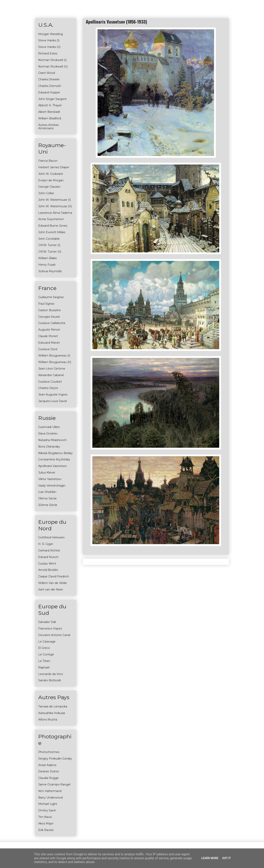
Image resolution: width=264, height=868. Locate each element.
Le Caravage (47, 642)
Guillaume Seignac (51, 297)
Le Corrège (46, 654)
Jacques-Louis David (52, 401)
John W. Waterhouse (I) (55, 200)
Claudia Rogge (48, 778)
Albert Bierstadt (49, 112)
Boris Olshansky (49, 447)
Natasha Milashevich (52, 440)
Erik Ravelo (46, 830)
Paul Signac (46, 304)
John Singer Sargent (52, 99)
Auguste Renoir (49, 330)
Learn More (210, 858)
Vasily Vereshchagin (52, 486)
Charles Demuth (50, 86)
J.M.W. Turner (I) (49, 245)
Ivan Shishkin (47, 492)
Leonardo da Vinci (51, 674)
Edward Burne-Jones (53, 226)
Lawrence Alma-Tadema (55, 213)
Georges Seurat (49, 317)
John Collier (46, 193)
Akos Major (46, 823)
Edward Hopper (49, 92)
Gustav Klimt (47, 564)
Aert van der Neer (51, 589)
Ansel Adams (47, 765)
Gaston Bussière (50, 310)
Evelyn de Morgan (51, 180)
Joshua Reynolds (50, 271)
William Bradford (50, 118)
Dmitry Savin (47, 810)
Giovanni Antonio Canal (54, 635)
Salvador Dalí (47, 622)
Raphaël (44, 667)
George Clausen (49, 187)
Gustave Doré (48, 349)
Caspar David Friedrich (54, 576)
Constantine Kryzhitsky (54, 459)
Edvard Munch (48, 557)
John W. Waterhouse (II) (55, 206)
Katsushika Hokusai (52, 713)
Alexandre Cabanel (51, 375)
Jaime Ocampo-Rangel (54, 784)
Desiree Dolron (49, 771)
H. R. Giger (46, 544)
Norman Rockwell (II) (53, 67)
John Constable (49, 239)
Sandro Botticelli (50, 680)
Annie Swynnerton (51, 219)
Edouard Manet (49, 343)
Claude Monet (48, 336)
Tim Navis (45, 817)
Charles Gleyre (48, 388)
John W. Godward (50, 174)
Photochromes (49, 752)
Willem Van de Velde (53, 583)
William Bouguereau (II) (55, 362)
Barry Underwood (50, 798)
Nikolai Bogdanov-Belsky (55, 453)
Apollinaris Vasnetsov (53, 466)
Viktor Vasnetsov (50, 479)
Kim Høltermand (50, 791)
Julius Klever (47, 473)
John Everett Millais (52, 232)
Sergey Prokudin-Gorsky (55, 759)
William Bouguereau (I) (54, 356)
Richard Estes (48, 53)
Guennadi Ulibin (49, 427)
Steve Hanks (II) (49, 47)
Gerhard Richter (49, 550)
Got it (226, 858)
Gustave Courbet (50, 382)
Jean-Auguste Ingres (53, 395)
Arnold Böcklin (48, 570)
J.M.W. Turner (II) (50, 252)
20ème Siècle (48, 505)
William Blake (48, 258)
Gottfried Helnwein (51, 537)
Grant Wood (47, 73)
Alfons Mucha (48, 720)
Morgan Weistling (51, 34)
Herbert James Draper (54, 167)
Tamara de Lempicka (53, 706)
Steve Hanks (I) (49, 40)
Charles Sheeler (49, 79)
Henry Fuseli (47, 265)
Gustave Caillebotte (52, 323)
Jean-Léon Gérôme (52, 369)
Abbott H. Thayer (50, 105)
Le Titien (44, 661)
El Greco (44, 648)
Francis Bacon (48, 161)
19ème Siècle (47, 498)
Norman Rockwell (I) (52, 60)
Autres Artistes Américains (48, 127)
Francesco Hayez (50, 628)
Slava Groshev (48, 434)
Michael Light (48, 804)
